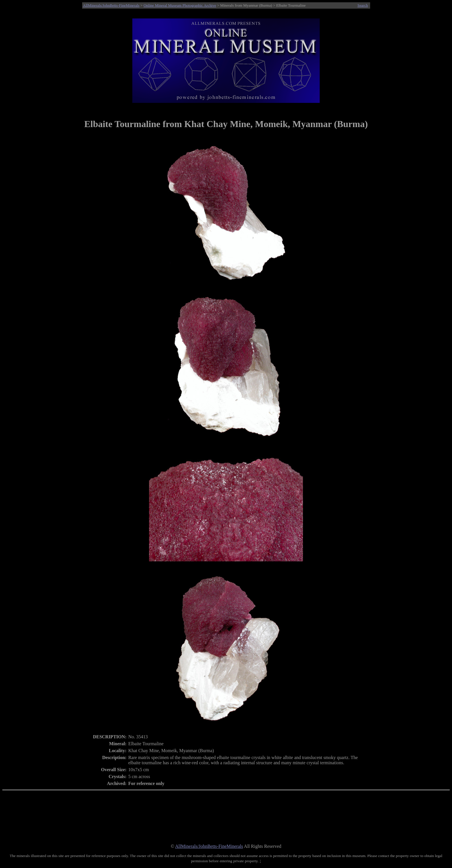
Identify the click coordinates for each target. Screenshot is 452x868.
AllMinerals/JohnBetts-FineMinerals (111, 5)
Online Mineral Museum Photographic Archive (180, 5)
